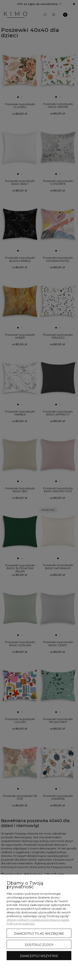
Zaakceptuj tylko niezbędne (39, 934)
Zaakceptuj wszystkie (39, 956)
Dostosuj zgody (39, 945)
